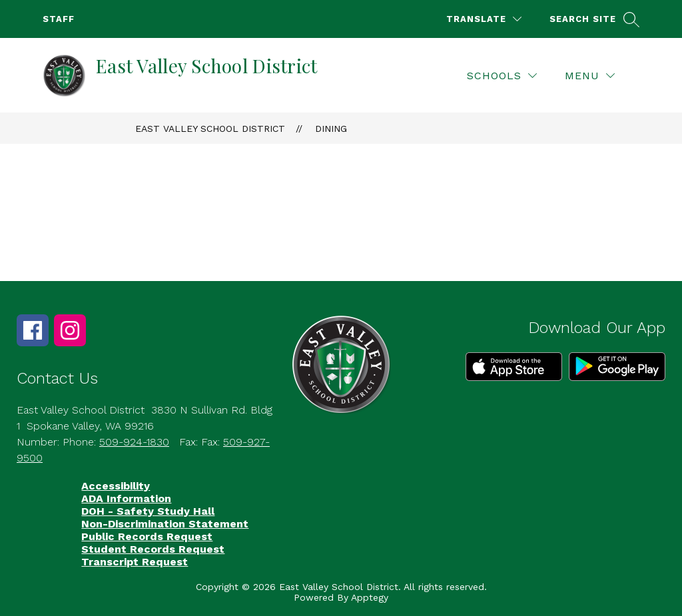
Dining (331, 129)
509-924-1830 (134, 442)
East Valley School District (210, 129)
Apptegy (370, 597)
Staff (59, 19)
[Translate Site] (484, 19)
